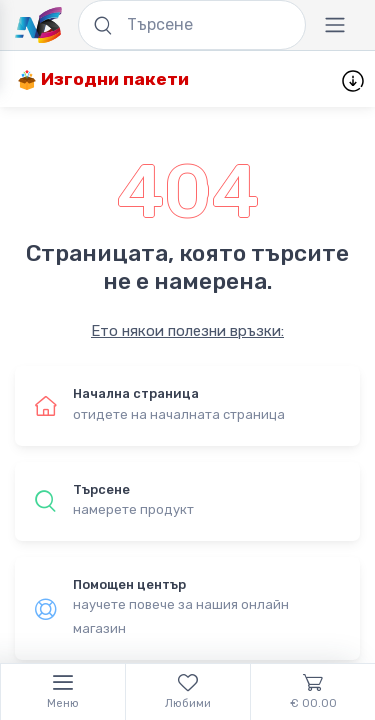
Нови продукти (275, 80)
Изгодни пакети (103, 79)
